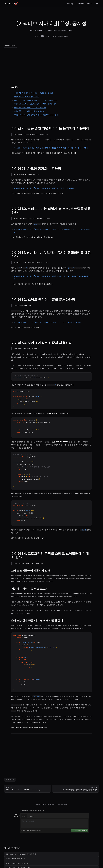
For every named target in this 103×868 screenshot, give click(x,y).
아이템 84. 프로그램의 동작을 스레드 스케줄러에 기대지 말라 (36, 115)
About (90, 4)
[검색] (97, 4)
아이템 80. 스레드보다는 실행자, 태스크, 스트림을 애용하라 (35, 100)
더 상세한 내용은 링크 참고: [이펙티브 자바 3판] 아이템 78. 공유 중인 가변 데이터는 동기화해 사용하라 (51, 148)
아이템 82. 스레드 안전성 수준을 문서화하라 (30, 107)
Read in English (10, 46)
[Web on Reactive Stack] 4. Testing (17, 863)
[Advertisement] (51, 66)
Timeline (80, 4)
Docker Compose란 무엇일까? (16, 859)
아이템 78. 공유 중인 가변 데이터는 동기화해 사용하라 (33, 93)
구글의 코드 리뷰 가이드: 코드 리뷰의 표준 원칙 (21, 854)
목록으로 (10, 780)
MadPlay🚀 (11, 4)
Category (69, 4)
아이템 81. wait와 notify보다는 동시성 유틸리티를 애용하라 (35, 104)
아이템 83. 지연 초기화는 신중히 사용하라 (29, 111)
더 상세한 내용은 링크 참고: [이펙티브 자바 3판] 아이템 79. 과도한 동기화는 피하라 (44, 188)
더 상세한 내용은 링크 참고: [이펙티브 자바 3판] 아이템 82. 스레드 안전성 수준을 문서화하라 (47, 322)
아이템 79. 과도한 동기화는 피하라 (26, 97)
